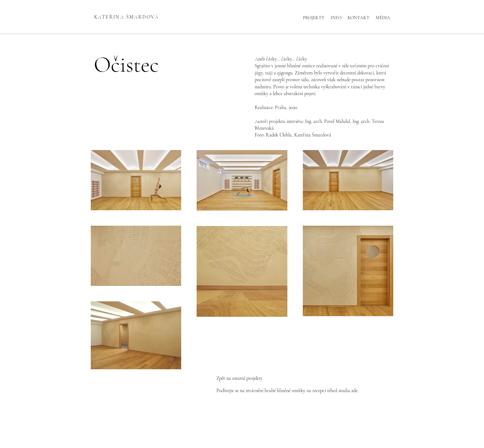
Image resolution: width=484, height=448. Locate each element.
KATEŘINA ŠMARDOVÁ (127, 17)
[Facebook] (233, 421)
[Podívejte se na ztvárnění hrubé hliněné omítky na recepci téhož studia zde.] (287, 391)
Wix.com (287, 432)
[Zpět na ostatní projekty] (242, 379)
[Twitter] (242, 421)
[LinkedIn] (251, 421)
